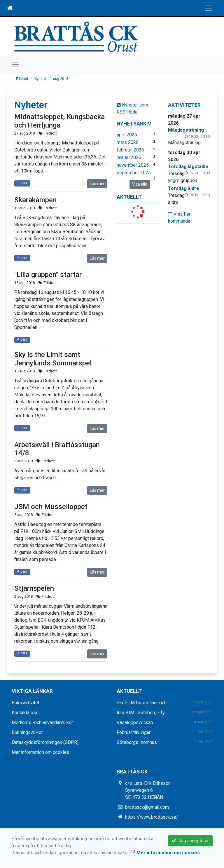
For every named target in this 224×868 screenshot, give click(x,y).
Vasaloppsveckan (135, 723)
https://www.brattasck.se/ (152, 817)
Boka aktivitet (26, 703)
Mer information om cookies (40, 752)
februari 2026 (130, 150)
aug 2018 (61, 79)
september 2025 (134, 173)
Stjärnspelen (34, 588)
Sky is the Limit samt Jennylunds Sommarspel (53, 359)
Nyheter (41, 79)
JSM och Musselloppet (51, 507)
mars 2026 (128, 142)
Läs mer (97, 184)
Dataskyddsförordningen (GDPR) (45, 742)
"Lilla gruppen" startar (48, 275)
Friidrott (22, 79)
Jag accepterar (190, 841)
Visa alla (140, 184)
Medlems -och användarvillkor (42, 723)
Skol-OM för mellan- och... (143, 703)
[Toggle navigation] (209, 8)
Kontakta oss (25, 713)
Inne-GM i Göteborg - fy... (142, 713)
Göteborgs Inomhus (137, 742)
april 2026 (127, 135)
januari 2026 (129, 157)
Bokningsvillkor (27, 732)
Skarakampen (35, 200)
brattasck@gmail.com (147, 807)
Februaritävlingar (134, 732)
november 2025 (133, 165)
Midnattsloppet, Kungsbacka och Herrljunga (60, 121)
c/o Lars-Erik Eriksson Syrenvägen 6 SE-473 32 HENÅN (148, 790)
